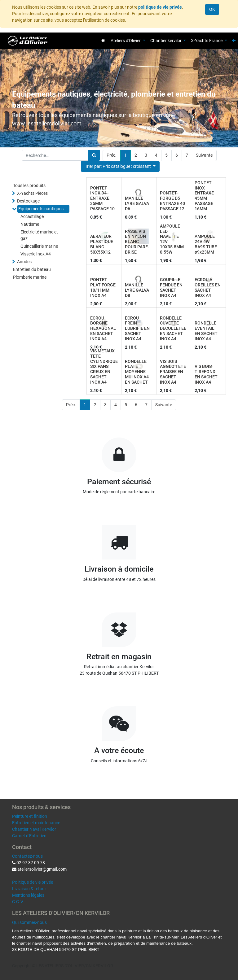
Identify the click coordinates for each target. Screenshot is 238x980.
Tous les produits (29, 185)
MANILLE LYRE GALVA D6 (137, 203)
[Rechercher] (94, 155)
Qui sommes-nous (29, 922)
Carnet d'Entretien (29, 836)
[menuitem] (103, 40)
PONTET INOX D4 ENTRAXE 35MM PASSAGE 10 (102, 198)
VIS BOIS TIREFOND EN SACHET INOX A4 (206, 374)
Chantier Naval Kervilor (34, 829)
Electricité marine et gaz (39, 235)
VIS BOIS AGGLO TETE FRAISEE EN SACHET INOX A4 (173, 372)
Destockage (28, 201)
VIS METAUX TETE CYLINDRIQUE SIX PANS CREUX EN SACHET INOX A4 (104, 366)
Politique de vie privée (33, 882)
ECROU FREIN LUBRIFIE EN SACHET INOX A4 (137, 328)
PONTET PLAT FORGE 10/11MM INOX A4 (103, 287)
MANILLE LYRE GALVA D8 (137, 290)
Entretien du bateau (32, 269)
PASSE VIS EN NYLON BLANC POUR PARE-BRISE (137, 242)
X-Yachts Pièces (32, 193)
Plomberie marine (30, 277)
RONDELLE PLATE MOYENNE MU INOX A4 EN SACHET (137, 372)
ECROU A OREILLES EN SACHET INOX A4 (208, 287)
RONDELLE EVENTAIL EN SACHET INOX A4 (206, 331)
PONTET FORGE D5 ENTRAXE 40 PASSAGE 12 (172, 201)
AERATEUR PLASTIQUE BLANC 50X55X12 (102, 244)
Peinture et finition (30, 816)
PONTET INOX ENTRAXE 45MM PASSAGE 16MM (204, 196)
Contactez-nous (27, 856)
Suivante (204, 155)
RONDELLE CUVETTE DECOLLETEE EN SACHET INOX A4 (173, 328)
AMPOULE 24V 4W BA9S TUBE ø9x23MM (206, 244)
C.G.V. (18, 902)
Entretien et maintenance (36, 823)
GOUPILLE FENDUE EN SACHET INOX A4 (171, 287)
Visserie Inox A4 (36, 254)
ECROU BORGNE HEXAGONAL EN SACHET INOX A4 (103, 328)
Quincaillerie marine (39, 246)
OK (212, 9)
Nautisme (30, 224)
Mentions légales (28, 895)
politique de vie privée (160, 7)
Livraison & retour (29, 889)
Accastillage (32, 216)
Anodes (24, 262)
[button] (234, 41)
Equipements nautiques (41, 209)
